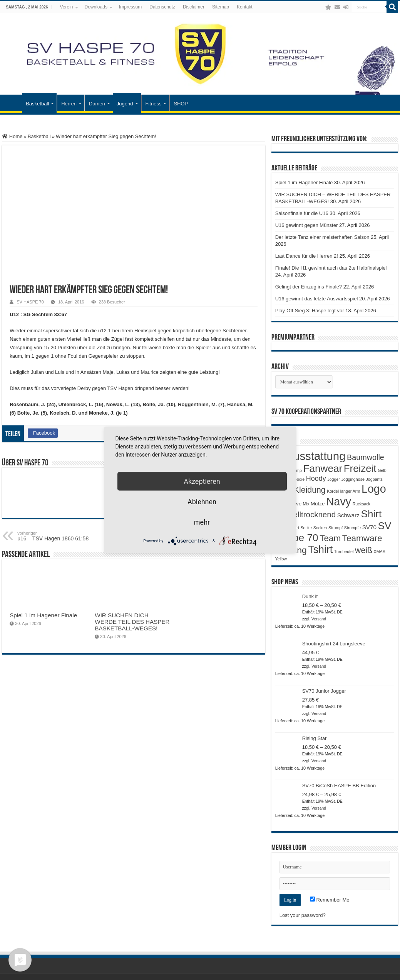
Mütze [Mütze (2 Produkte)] (318, 504)
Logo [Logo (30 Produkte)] (374, 489)
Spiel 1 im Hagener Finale (43, 615)
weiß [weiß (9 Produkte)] (364, 550)
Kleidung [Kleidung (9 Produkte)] (310, 490)
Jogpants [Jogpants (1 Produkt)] (374, 479)
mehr (202, 522)
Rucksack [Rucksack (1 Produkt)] (362, 504)
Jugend (125, 104)
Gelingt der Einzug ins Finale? (309, 287)
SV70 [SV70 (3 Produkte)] (369, 527)
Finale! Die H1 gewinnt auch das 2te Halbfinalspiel (331, 268)
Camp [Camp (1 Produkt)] (296, 470)
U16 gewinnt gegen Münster (307, 225)
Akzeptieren (202, 481)
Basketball (37, 104)
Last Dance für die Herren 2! (307, 256)
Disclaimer (194, 7)
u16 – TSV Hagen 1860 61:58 (57, 536)
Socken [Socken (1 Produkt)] (320, 528)
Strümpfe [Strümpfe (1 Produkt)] (352, 528)
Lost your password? (303, 915)
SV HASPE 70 (30, 302)
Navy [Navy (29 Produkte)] (339, 502)
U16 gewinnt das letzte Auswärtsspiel (317, 299)
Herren (69, 104)
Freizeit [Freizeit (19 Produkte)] (360, 468)
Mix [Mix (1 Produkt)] (306, 504)
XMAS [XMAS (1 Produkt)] (380, 552)
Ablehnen (202, 502)
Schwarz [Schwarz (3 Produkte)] (348, 515)
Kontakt (245, 7)
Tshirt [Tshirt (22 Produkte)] (320, 550)
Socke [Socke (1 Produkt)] (306, 528)
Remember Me (330, 900)
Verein (66, 7)
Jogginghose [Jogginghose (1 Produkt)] (353, 479)
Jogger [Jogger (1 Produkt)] (334, 479)
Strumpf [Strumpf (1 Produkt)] (336, 528)
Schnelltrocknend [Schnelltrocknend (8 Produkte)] (305, 514)
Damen (97, 104)
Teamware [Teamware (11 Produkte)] (362, 538)
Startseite (12, 103)
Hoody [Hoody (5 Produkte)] (316, 478)
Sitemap (221, 7)
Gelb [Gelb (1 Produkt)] (382, 470)
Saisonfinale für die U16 (302, 213)
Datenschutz (162, 7)
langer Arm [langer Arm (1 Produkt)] (350, 491)
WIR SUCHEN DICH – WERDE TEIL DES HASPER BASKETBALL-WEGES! (132, 622)
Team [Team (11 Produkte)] (330, 538)
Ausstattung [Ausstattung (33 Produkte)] (316, 456)
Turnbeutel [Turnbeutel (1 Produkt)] (344, 552)
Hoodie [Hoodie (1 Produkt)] (298, 479)
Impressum (130, 7)
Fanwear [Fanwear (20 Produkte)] (323, 468)
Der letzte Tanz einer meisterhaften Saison (322, 237)
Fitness (154, 104)
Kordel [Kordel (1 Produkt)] (333, 491)
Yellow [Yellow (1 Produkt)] (281, 559)
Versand (319, 619)
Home (12, 136)
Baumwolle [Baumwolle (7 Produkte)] (366, 457)
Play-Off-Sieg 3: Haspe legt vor (310, 311)
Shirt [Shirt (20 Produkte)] (372, 514)
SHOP (181, 104)
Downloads (96, 7)
